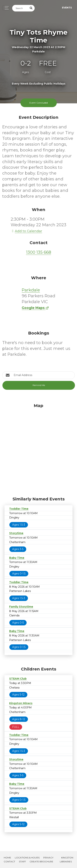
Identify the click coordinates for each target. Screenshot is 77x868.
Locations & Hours (27, 858)
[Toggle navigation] (6, 8)
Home (7, 858)
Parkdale (31, 290)
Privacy (48, 858)
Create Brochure (41, 862)
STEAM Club (18, 679)
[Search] (20, 8)
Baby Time (17, 558)
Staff (22, 862)
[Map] (38, 449)
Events (67, 8)
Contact (9, 862)
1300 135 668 (39, 252)
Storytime (16, 533)
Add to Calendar (26, 231)
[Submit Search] (31, 8)
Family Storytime (21, 607)
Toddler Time (19, 509)
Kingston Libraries (67, 860)
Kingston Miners (21, 703)
